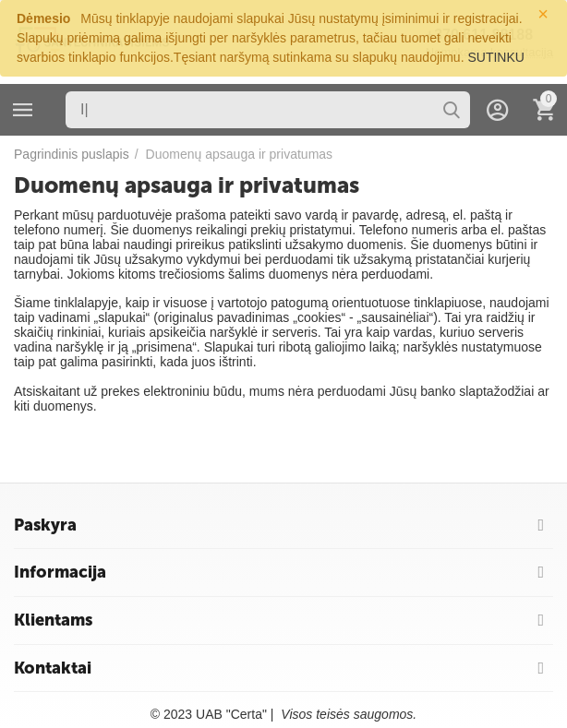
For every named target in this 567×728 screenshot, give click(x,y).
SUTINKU (496, 57)
